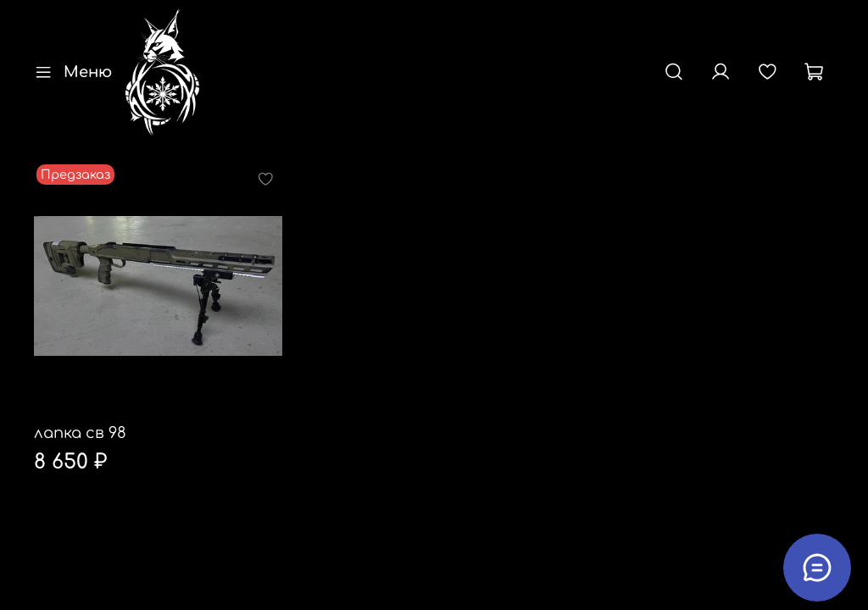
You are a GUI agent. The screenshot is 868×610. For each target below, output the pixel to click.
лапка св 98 (80, 433)
